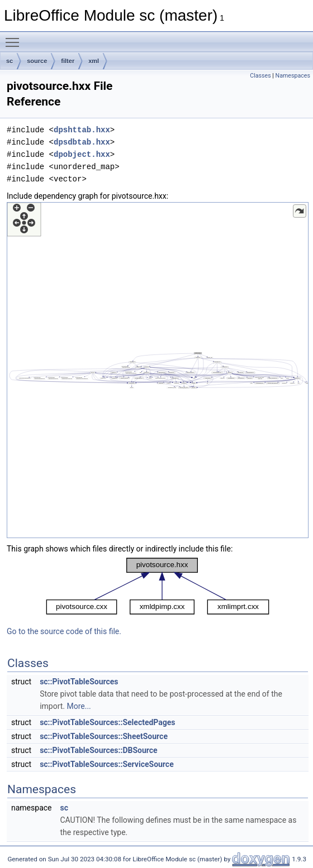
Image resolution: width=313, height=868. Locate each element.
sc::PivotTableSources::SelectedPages (107, 722)
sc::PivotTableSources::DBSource (99, 750)
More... (79, 706)
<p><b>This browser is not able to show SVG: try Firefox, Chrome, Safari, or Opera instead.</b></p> (158, 370)
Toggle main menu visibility (15, 37)
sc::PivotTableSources (79, 682)
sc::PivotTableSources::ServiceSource (107, 764)
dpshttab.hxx (82, 130)
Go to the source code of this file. (64, 631)
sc (10, 61)
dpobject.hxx (82, 154)
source (37, 61)
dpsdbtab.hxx (82, 142)
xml (94, 61)
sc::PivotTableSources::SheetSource (104, 736)
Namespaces (293, 76)
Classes (260, 76)
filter (68, 61)
